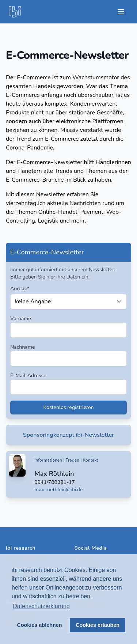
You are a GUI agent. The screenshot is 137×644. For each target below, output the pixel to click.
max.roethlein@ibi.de (58, 490)
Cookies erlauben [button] (98, 625)
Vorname (21, 319)
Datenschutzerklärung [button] (41, 606)
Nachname (22, 347)
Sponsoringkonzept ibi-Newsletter (69, 435)
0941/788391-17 (55, 482)
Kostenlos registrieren (68, 407)
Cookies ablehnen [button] (39, 625)
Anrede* (20, 289)
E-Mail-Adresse (28, 376)
